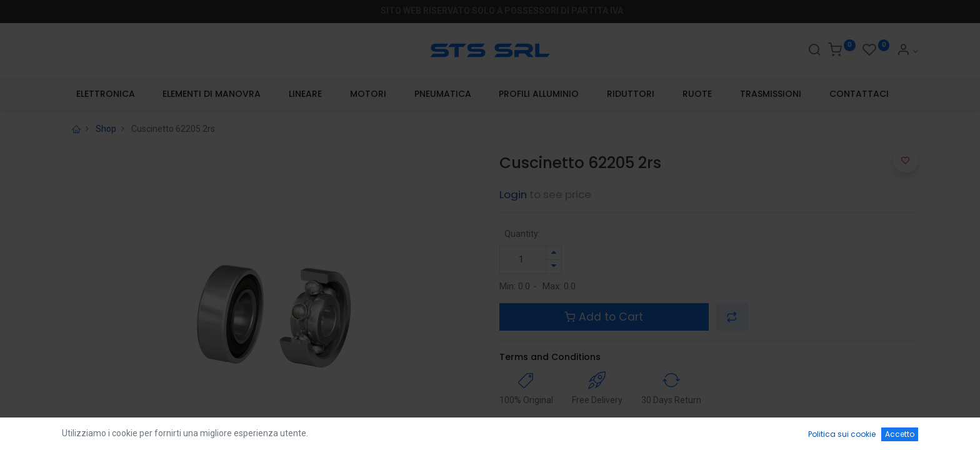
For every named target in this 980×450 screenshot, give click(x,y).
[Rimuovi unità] (554, 267)
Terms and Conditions (550, 357)
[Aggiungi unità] (554, 253)
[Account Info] (907, 51)
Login (513, 194)
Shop (106, 129)
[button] (732, 317)
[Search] (814, 51)
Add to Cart (604, 317)
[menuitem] (105, 94)
